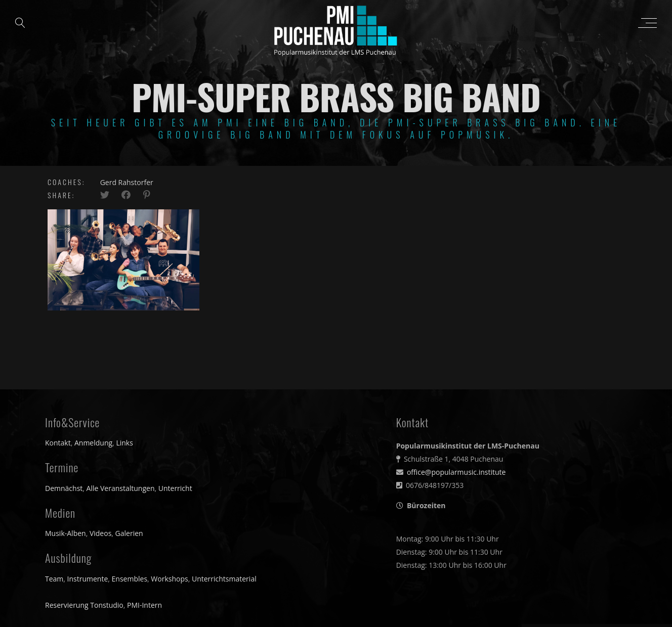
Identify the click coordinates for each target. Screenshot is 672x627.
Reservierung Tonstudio (84, 605)
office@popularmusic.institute (456, 472)
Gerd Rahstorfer (127, 182)
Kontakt (58, 443)
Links (124, 443)
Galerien (129, 533)
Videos (100, 533)
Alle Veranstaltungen (121, 488)
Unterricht (175, 488)
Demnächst (64, 488)
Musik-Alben (66, 533)
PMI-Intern (144, 605)
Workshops (169, 579)
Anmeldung (93, 443)
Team (54, 579)
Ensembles (130, 579)
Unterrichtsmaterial (224, 579)
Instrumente (88, 579)
